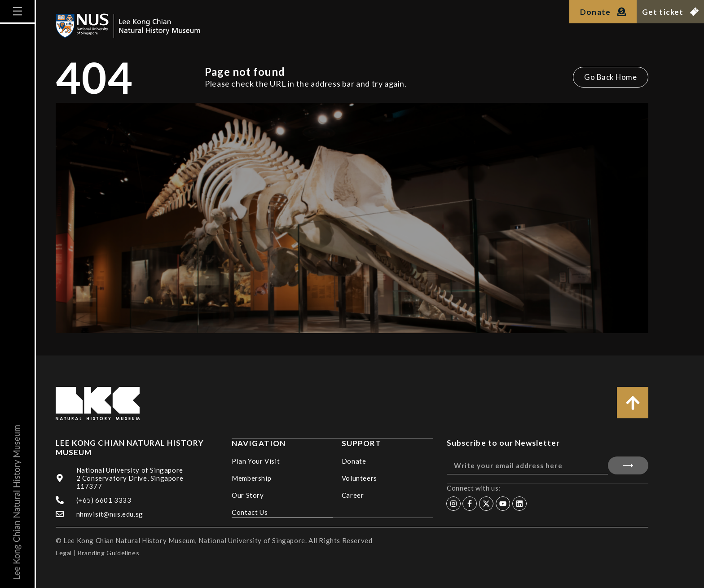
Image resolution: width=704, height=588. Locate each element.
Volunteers (359, 478)
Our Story (248, 495)
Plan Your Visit (256, 461)
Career (353, 495)
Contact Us (250, 512)
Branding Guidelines (108, 553)
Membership (251, 478)
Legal (64, 553)
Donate (354, 461)
